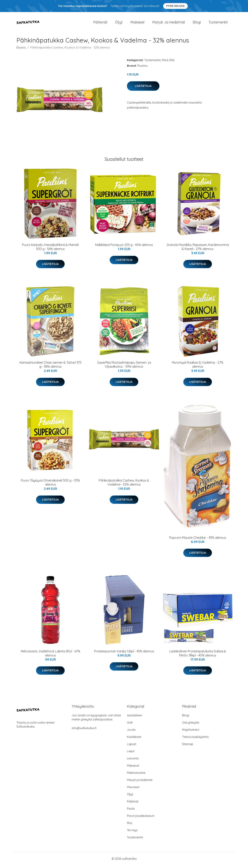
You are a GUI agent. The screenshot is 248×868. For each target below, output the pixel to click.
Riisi (130, 826)
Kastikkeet (134, 740)
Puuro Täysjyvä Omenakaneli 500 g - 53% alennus (50, 485)
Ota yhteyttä (191, 725)
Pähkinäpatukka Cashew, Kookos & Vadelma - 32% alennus (124, 485)
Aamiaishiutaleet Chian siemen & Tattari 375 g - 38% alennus (50, 367)
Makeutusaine (136, 775)
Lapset (132, 747)
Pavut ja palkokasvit (140, 818)
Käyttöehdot (191, 732)
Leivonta (133, 761)
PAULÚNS (168, 63)
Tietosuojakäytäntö (195, 740)
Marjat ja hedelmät (169, 24)
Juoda (131, 732)
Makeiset (137, 24)
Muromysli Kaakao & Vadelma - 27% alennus (198, 367)
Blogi (197, 24)
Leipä (131, 754)
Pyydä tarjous (175, 6)
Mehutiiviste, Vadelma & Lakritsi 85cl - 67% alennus (50, 656)
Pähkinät (100, 24)
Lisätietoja (143, 89)
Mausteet (133, 790)
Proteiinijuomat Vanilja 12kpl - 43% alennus (124, 654)
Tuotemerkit (218, 24)
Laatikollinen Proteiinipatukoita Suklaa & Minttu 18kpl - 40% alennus (198, 656)
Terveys (132, 833)
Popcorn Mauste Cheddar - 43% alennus (198, 540)
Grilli (130, 725)
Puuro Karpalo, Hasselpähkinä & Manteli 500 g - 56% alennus (50, 249)
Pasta (131, 811)
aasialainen (134, 718)
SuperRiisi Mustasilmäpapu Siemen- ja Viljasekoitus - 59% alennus (124, 367)
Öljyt (119, 24)
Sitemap (188, 747)
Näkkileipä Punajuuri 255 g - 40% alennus (124, 247)
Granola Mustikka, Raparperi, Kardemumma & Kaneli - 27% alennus (198, 249)
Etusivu (21, 50)
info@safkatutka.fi (84, 731)
